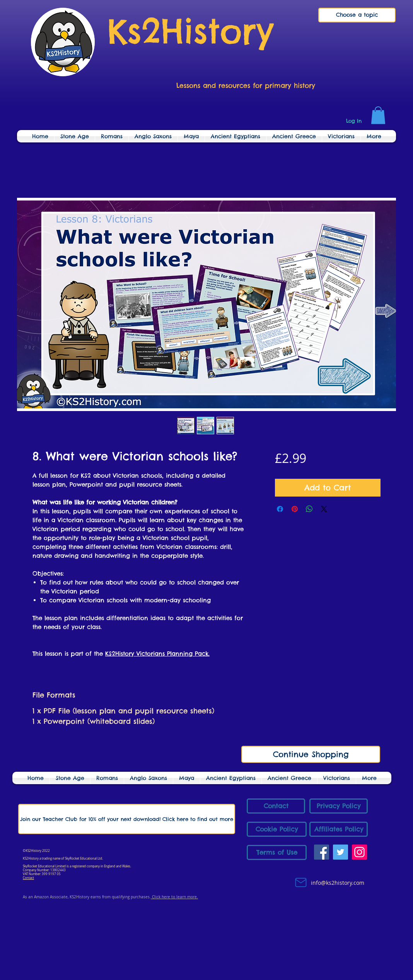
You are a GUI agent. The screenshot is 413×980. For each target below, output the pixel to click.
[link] (378, 115)
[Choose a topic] (357, 15)
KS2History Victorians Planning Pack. (157, 654)
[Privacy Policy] (339, 806)
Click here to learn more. (174, 897)
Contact (28, 878)
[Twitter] (340, 852)
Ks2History (190, 31)
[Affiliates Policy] (339, 829)
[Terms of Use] (277, 852)
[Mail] (301, 882)
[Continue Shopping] (311, 754)
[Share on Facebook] (280, 509)
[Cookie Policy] (277, 829)
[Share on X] (324, 509)
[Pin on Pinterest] (295, 509)
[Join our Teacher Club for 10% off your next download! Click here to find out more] (127, 819)
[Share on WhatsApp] (309, 509)
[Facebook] (322, 852)
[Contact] (276, 806)
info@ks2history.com (337, 883)
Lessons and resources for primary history (246, 86)
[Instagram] (359, 852)
